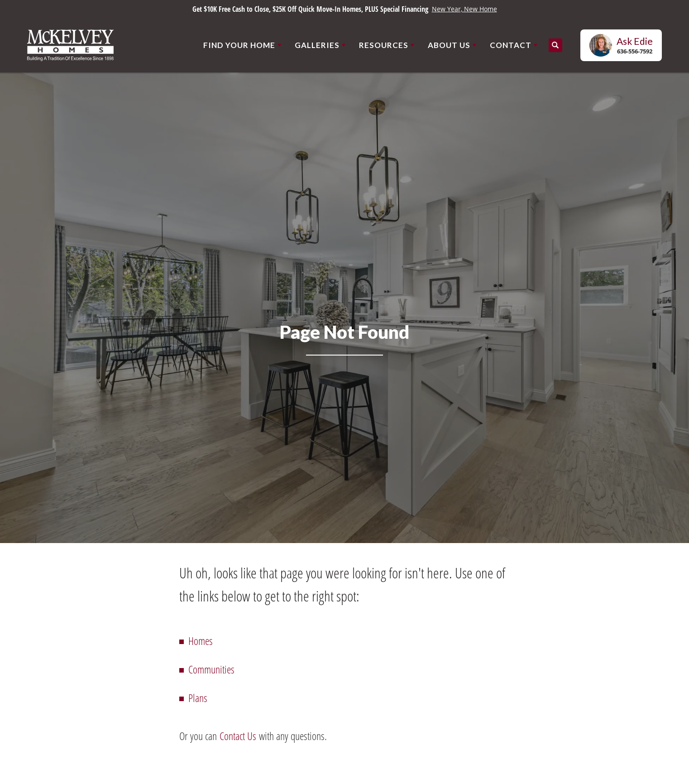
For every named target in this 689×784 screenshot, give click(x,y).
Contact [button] (511, 45)
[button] (555, 46)
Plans (198, 698)
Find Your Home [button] (239, 45)
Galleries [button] (317, 45)
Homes (201, 641)
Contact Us (238, 736)
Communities (211, 669)
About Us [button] (449, 45)
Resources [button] (384, 45)
